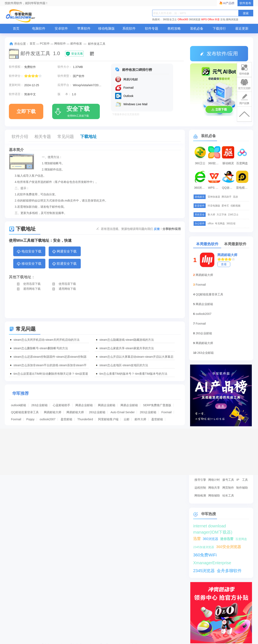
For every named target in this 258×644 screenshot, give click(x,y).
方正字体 (222, 215)
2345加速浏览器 (204, 547)
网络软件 (60, 43)
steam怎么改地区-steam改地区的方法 (124, 365)
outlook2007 (48, 419)
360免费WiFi (205, 555)
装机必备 (197, 28)
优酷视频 (235, 206)
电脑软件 (39, 28)
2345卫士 (233, 215)
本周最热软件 (207, 244)
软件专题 (152, 28)
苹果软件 (84, 28)
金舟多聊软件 (229, 571)
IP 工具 (242, 480)
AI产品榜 (229, 3)
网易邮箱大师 (53, 412)
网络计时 (214, 480)
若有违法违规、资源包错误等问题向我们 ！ (132, 229)
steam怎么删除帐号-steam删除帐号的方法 (41, 348)
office (211, 224)
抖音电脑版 (214, 206)
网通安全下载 (64, 252)
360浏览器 (195, 19)
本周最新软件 (235, 244)
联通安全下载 (64, 264)
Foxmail (167, 412)
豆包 (223, 19)
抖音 (217, 19)
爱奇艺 (225, 206)
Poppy (30, 419)
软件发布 (245, 3)
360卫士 (200, 163)
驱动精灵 (228, 163)
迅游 (235, 197)
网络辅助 (214, 495)
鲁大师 (211, 215)
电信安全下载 (29, 252)
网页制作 (228, 488)
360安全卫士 (170, 19)
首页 (16, 28)
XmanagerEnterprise (212, 563)
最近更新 (242, 28)
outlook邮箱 (19, 405)
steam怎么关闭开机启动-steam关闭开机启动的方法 (46, 340)
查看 (224, 264)
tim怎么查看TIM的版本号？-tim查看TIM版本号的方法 (133, 374)
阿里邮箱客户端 (108, 419)
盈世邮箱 (66, 419)
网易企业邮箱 (84, 405)
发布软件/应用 (219, 54)
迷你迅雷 (227, 539)
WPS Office (208, 19)
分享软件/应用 (172, 229)
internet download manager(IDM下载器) (213, 526)
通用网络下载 (28, 289)
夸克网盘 (220, 224)
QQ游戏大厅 (229, 188)
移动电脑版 (106, 28)
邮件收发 (76, 43)
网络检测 (200, 495)
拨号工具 (228, 480)
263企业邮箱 (39, 405)
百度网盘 (242, 163)
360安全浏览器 (229, 547)
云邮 (127, 419)
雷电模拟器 (243, 188)
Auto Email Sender (123, 412)
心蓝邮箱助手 (61, 405)
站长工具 (228, 495)
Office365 (183, 19)
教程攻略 (174, 28)
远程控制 (200, 488)
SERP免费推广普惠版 (157, 405)
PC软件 (45, 43)
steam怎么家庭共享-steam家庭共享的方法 (127, 348)
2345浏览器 (204, 571)
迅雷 (197, 539)
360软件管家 (215, 163)
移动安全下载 (29, 264)
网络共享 (214, 488)
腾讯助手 (227, 197)
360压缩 (231, 224)
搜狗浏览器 (232, 19)
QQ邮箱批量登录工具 (25, 412)
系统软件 (129, 28)
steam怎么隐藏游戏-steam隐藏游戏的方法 (127, 340)
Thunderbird (85, 419)
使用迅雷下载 (28, 284)
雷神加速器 (214, 197)
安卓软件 (61, 28)
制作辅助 (242, 488)
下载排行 (219, 28)
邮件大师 (140, 419)
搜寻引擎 (200, 480)
